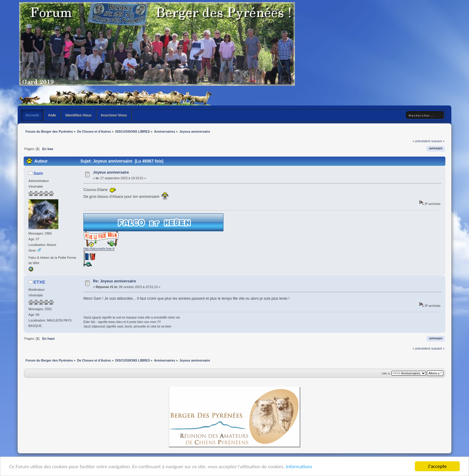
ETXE (39, 282)
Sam (38, 173)
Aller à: (386, 373)
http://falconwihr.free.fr (99, 249)
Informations (299, 467)
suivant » (438, 141)
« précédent (421, 141)
